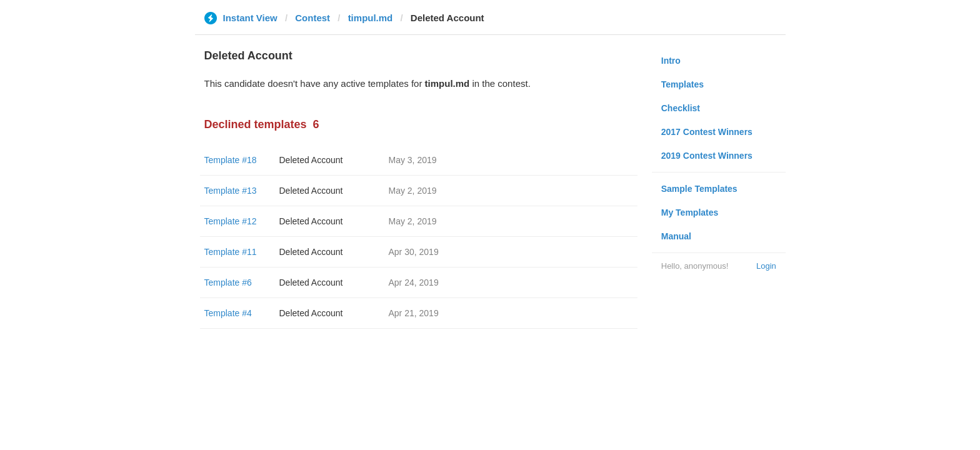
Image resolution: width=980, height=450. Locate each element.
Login (766, 266)
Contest (312, 18)
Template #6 (228, 282)
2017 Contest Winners (707, 132)
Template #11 (231, 252)
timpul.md (371, 18)
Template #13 (231, 191)
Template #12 (231, 221)
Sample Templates (699, 189)
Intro (671, 61)
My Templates (690, 212)
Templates (682, 84)
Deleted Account (311, 160)
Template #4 (228, 313)
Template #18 (231, 160)
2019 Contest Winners (707, 156)
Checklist (681, 108)
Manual (676, 236)
